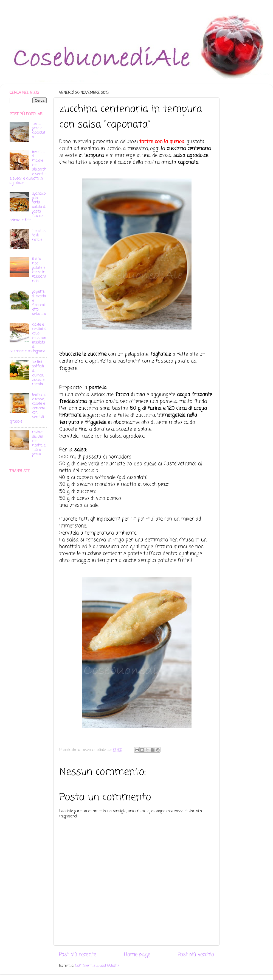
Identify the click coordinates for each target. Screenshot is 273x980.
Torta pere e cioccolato (39, 131)
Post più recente (78, 955)
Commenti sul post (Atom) (97, 966)
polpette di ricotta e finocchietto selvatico (39, 303)
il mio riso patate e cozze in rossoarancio (39, 270)
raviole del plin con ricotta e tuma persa (39, 443)
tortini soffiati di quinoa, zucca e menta (38, 373)
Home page (137, 955)
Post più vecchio (196, 955)
